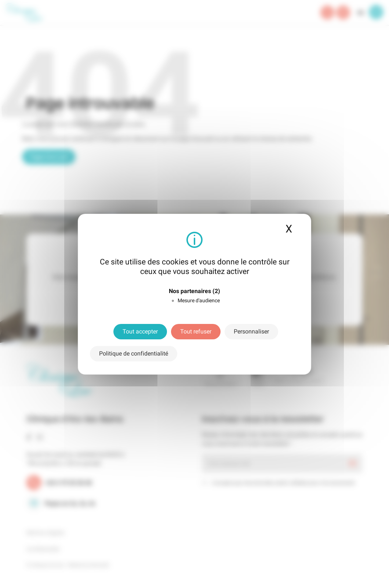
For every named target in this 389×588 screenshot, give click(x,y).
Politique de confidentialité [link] (134, 353)
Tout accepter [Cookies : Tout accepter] (140, 331)
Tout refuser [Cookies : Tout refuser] (196, 331)
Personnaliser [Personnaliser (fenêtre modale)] (251, 331)
